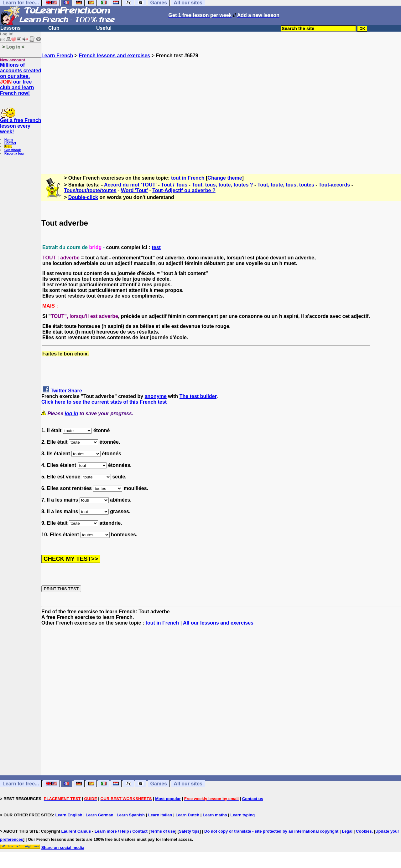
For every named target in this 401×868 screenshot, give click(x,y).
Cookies (364, 831)
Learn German (99, 815)
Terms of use (163, 831)
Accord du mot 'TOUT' (130, 185)
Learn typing (242, 815)
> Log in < (13, 46)
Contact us (253, 799)
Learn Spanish (131, 815)
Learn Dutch (187, 815)
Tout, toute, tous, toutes (286, 185)
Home (9, 140)
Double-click (83, 197)
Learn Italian (160, 815)
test (156, 247)
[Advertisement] (221, 114)
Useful (104, 28)
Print (8, 147)
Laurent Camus (76, 831)
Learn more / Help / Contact (121, 831)
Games (159, 784)
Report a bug (14, 153)
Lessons (10, 28)
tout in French (188, 178)
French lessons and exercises (115, 56)
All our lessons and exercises (218, 623)
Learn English (69, 815)
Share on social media (63, 848)
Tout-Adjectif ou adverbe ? (184, 190)
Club (54, 28)
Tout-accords (334, 185)
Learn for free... (21, 784)
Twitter (58, 391)
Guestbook (13, 150)
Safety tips (189, 831)
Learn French (57, 56)
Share (75, 391)
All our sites (188, 784)
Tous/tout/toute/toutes (90, 190)
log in (72, 414)
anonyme (156, 396)
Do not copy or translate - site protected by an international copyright (271, 831)
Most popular (168, 799)
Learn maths (215, 815)
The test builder (198, 396)
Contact (10, 143)
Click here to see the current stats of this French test (104, 402)
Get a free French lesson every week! (21, 126)
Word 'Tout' (134, 190)
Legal (347, 831)
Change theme (225, 178)
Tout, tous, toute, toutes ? (222, 185)
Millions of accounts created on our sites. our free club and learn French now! (21, 79)
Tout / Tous (174, 185)
